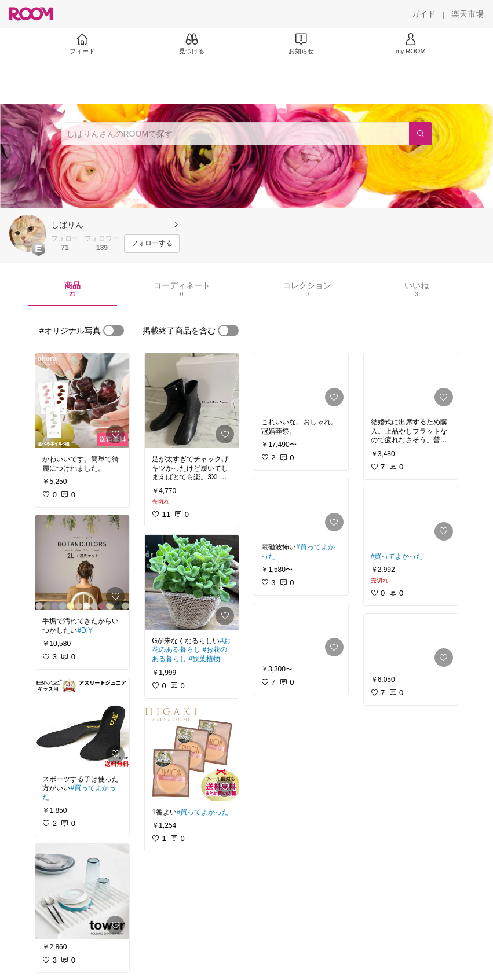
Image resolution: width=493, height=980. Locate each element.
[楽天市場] (468, 14)
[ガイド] (423, 14)
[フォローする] (152, 244)
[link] (82, 401)
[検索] (421, 134)
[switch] (114, 331)
